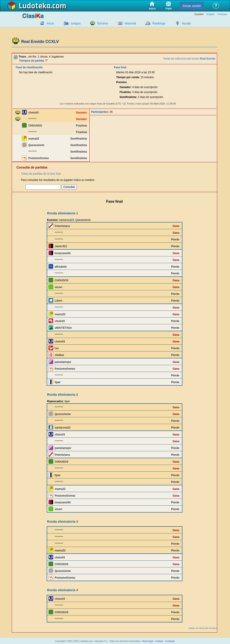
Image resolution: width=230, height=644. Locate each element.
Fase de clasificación (29, 67)
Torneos (103, 23)
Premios (121, 82)
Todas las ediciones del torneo (189, 59)
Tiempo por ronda (128, 77)
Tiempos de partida (31, 61)
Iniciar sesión (192, 6)
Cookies (159, 641)
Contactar (170, 641)
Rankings (159, 23)
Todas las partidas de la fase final (41, 174)
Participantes (100, 112)
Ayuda (186, 23)
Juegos (76, 23)
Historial (130, 23)
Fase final (120, 67)
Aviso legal (148, 641)
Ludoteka (35, 6)
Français (222, 14)
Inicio (50, 23)
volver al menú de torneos (203, 628)
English (210, 14)
